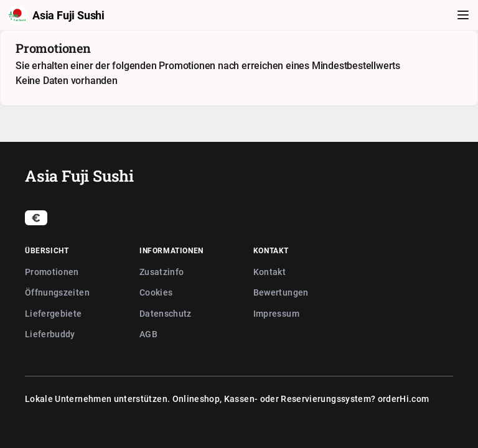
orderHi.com (404, 399)
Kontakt (269, 272)
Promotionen (52, 272)
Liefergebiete (54, 313)
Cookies (156, 292)
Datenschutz (166, 313)
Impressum (276, 313)
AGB (148, 334)
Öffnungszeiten (57, 292)
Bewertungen (281, 292)
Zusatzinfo (162, 272)
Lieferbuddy (50, 334)
